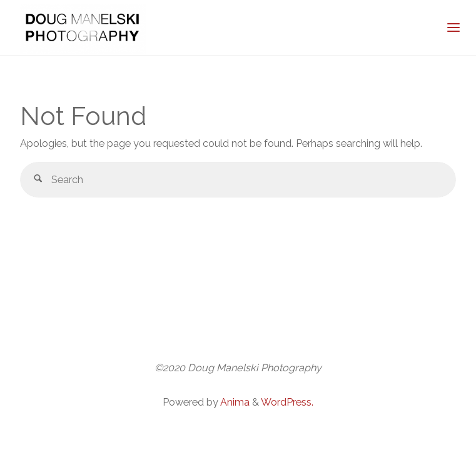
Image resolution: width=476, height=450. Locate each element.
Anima (234, 402)
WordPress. (287, 402)
